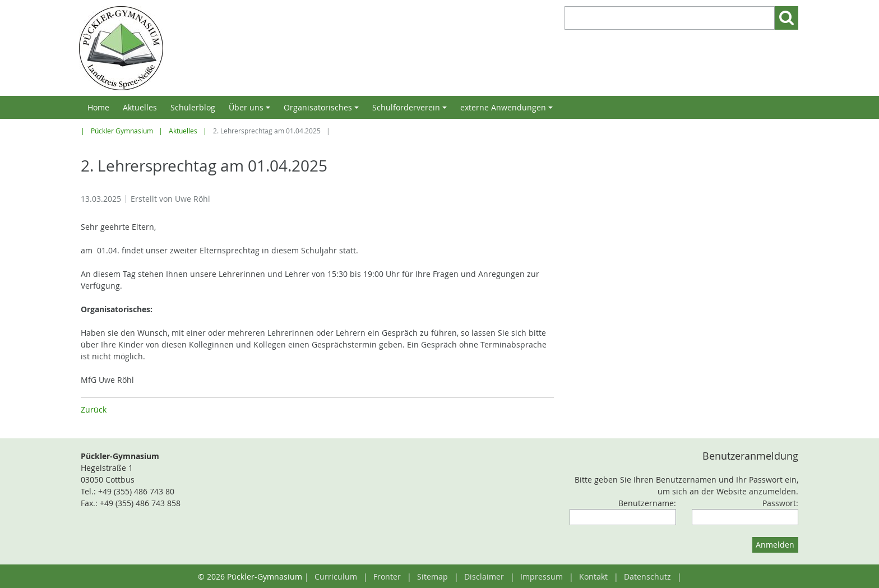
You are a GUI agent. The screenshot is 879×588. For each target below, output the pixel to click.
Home (98, 107)
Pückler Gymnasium (122, 131)
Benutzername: (647, 503)
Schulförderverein (411, 110)
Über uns (251, 110)
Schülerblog (193, 107)
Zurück (94, 409)
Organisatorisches (323, 110)
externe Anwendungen (508, 110)
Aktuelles (140, 107)
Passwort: (780, 503)
